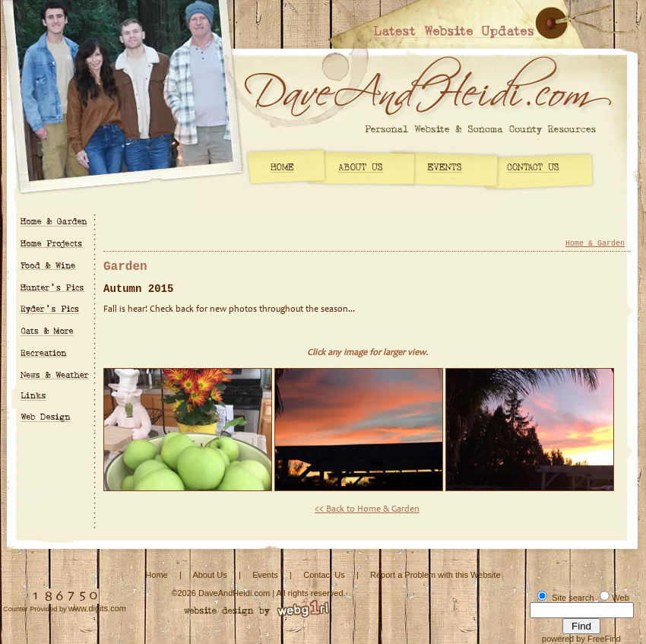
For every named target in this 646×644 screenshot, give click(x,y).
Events (265, 575)
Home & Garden (595, 244)
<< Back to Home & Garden (367, 509)
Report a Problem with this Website (435, 575)
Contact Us (324, 575)
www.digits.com (97, 608)
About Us (209, 575)
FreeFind (604, 639)
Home (156, 575)
